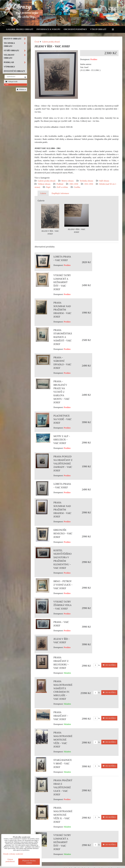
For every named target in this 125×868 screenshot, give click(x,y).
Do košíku (109, 665)
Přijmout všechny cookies (29, 862)
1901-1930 (74, 184)
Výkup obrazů (98, 29)
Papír (48, 187)
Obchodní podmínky (75, 29)
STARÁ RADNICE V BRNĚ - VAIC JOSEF (63, 764)
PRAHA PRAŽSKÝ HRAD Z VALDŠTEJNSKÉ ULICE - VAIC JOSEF (63, 787)
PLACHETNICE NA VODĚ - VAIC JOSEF (62, 419)
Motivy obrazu (68, 181)
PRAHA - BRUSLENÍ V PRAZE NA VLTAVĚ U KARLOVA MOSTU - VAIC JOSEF (62, 392)
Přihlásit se (21, 89)
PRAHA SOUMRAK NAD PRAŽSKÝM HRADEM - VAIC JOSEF (62, 310)
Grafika (77, 187)
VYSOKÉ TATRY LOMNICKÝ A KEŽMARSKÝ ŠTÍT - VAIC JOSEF (62, 282)
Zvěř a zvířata (62, 187)
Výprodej (9, 67)
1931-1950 (89, 184)
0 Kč (7, 85)
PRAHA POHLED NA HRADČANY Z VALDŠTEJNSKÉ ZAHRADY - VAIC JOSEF (63, 463)
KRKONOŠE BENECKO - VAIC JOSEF (63, 533)
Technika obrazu (86, 181)
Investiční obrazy (14, 71)
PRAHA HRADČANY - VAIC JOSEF (61, 716)
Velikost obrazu (44, 184)
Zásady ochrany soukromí (13, 854)
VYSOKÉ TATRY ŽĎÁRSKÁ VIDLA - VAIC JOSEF (62, 605)
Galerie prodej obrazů (20, 29)
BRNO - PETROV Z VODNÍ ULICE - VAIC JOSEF (63, 585)
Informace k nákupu (49, 29)
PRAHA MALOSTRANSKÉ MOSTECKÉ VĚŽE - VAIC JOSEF (63, 740)
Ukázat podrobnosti (10, 860)
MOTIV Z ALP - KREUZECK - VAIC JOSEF (62, 440)
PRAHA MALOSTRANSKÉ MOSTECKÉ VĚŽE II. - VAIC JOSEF (63, 815)
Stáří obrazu (104, 181)
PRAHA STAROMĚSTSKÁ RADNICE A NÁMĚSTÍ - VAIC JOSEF (63, 337)
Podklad (60, 184)
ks (97, 665)
